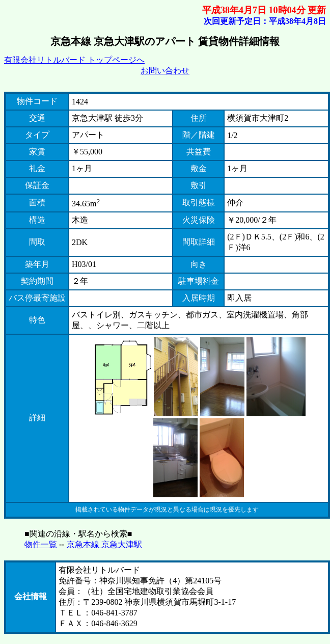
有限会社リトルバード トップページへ (74, 60)
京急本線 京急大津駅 (104, 544)
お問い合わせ (165, 71)
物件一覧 (41, 544)
